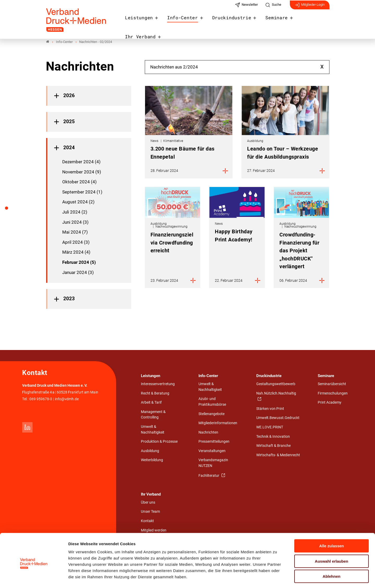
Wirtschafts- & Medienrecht (278, 455)
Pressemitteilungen (214, 442)
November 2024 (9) (82, 172)
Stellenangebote (211, 414)
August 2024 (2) (78, 202)
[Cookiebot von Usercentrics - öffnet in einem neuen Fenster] (34, 578)
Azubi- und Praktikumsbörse (212, 402)
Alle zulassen (331, 524)
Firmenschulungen (333, 393)
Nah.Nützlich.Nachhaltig (276, 393)
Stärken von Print (270, 409)
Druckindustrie (230, 21)
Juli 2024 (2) (75, 212)
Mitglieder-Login (310, 7)
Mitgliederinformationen (218, 423)
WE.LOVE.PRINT (270, 427)
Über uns (148, 502)
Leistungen (143, 21)
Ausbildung (150, 451)
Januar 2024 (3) (78, 272)
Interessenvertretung (158, 384)
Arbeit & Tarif (151, 403)
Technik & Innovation (273, 437)
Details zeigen (277, 578)
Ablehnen (332, 555)
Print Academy (330, 403)
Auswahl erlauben (332, 540)
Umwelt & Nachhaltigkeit (153, 430)
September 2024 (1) (82, 192)
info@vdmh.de (67, 399)
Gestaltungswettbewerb (276, 384)
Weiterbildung (152, 460)
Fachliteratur (209, 476)
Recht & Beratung (155, 393)
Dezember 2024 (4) (81, 162)
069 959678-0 (41, 399)
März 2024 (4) (76, 252)
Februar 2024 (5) (79, 262)
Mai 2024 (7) (75, 232)
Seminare (272, 21)
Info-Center (184, 21)
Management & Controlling (153, 415)
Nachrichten (208, 432)
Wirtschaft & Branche (273, 446)
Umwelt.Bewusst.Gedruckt (278, 418)
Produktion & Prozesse (159, 442)
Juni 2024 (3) (75, 222)
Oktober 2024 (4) (79, 182)
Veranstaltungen (212, 451)
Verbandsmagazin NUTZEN (213, 463)
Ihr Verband (310, 21)
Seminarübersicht (332, 384)
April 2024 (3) (76, 242)
